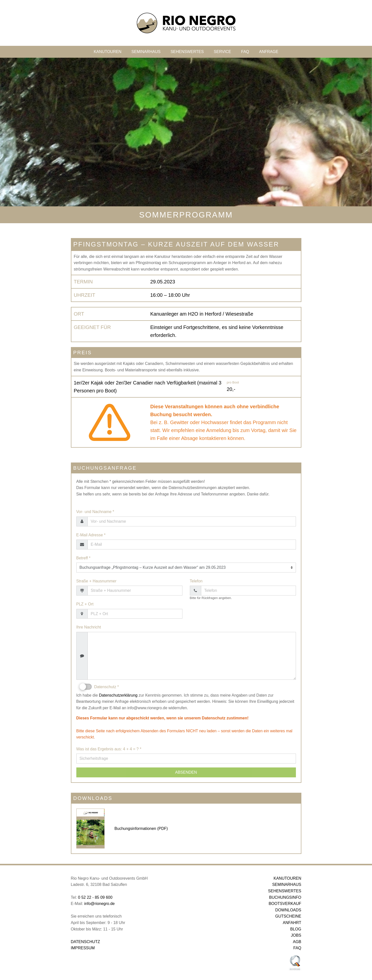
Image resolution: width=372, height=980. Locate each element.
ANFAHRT (292, 923)
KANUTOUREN (108, 52)
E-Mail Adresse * (91, 535)
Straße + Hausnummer (96, 581)
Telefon (196, 581)
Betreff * (84, 558)
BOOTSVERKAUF (285, 904)
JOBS (296, 935)
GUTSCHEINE (288, 916)
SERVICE (223, 52)
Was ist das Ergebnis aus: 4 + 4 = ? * (109, 749)
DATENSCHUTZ (86, 942)
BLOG (296, 929)
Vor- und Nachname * (95, 512)
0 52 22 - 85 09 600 (95, 897)
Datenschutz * (99, 687)
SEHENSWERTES (187, 52)
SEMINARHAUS (146, 52)
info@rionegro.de (100, 904)
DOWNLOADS (288, 910)
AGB (297, 942)
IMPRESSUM (83, 948)
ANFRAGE (269, 52)
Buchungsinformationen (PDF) (141, 829)
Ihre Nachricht (89, 627)
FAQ (245, 52)
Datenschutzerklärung (118, 695)
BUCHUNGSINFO (285, 897)
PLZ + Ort (85, 604)
